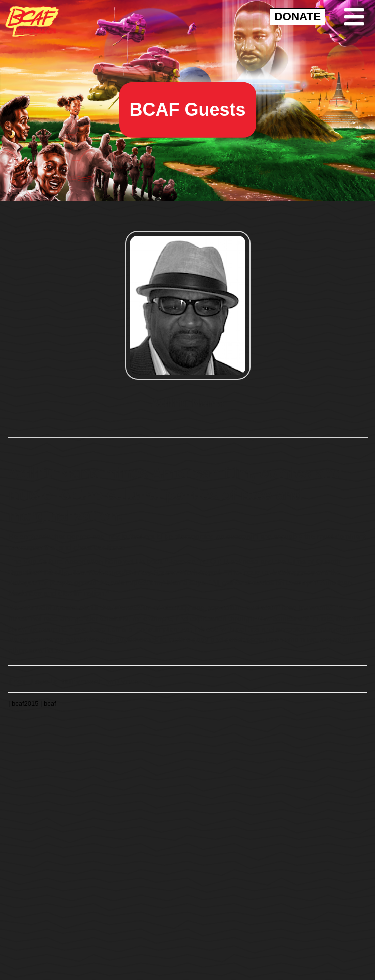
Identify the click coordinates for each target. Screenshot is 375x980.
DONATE (297, 16)
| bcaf (48, 703)
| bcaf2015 (24, 703)
